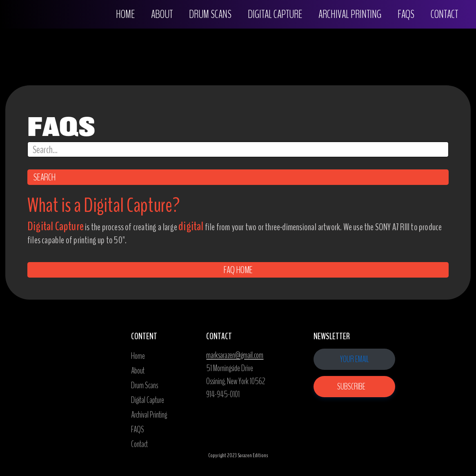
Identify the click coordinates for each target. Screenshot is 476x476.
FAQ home (238, 270)
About (162, 14)
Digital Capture (148, 400)
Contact (444, 14)
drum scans (210, 14)
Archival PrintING (350, 14)
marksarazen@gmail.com (235, 355)
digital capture (275, 14)
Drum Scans (145, 385)
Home (125, 14)
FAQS (406, 14)
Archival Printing (149, 415)
